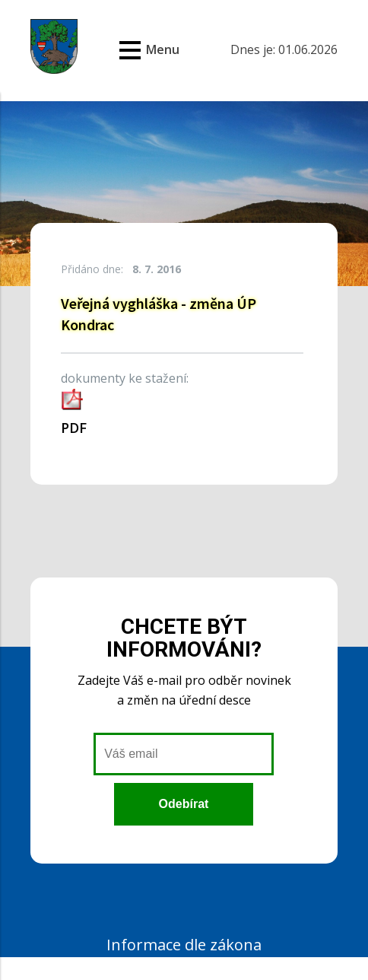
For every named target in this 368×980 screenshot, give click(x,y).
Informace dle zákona (184, 945)
